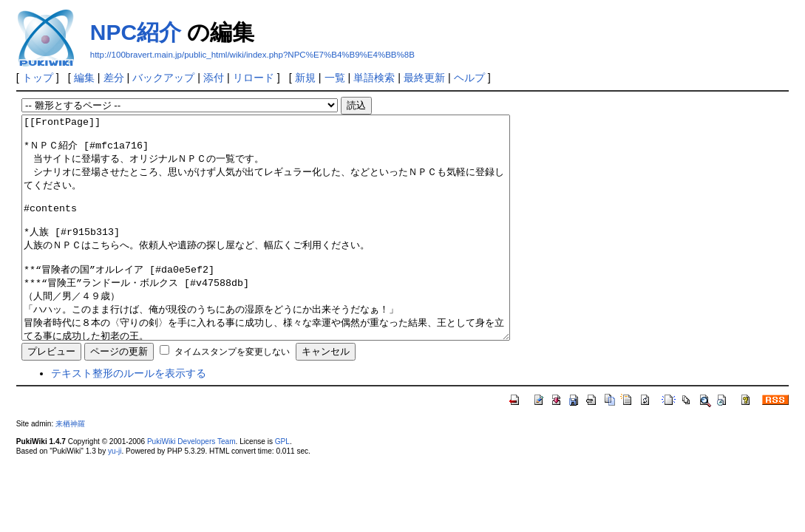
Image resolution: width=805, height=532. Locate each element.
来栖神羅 (70, 468)
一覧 (335, 78)
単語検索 (374, 78)
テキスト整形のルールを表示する (129, 417)
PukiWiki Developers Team (191, 486)
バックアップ (163, 78)
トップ (38, 78)
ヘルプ (469, 78)
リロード (254, 78)
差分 (114, 78)
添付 (214, 78)
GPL (282, 486)
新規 (305, 78)
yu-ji (115, 495)
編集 (84, 78)
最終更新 (424, 78)
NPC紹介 (136, 32)
